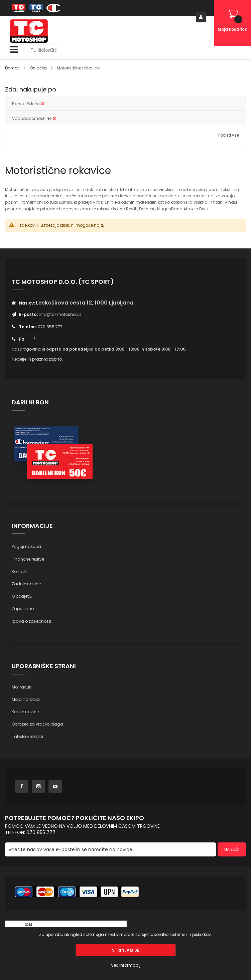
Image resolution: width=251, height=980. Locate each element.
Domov (13, 68)
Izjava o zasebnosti (31, 621)
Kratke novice (25, 712)
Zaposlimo (23, 609)
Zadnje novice (26, 584)
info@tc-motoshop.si (61, 314)
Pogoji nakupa (26, 546)
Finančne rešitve (28, 559)
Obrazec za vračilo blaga (37, 724)
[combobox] (43, 50)
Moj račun (22, 687)
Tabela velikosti (27, 736)
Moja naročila (26, 699)
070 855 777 (50, 327)
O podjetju (22, 596)
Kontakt (19, 571)
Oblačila (39, 68)
